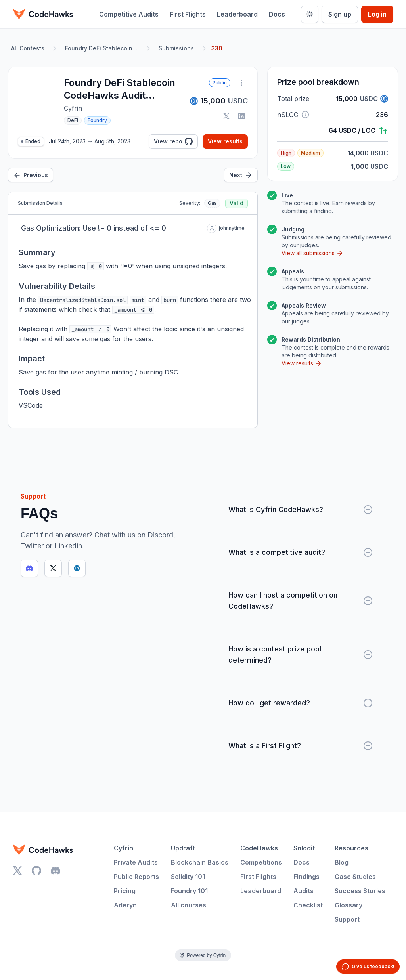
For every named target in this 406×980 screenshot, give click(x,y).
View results (225, 141)
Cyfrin (124, 848)
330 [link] (217, 48)
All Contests (28, 48)
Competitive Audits (129, 14)
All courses (189, 905)
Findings (306, 877)
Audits (304, 891)
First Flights (188, 14)
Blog (342, 862)
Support (347, 919)
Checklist (308, 905)
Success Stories (360, 891)
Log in (377, 14)
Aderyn (125, 905)
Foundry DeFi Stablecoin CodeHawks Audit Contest (103, 48)
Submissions (176, 48)
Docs (277, 14)
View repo (173, 141)
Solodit (304, 848)
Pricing (125, 891)
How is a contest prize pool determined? (301, 654)
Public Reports (136, 877)
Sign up (340, 14)
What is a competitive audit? (301, 552)
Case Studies (355, 877)
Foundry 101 (189, 891)
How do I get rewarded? (301, 703)
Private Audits (136, 862)
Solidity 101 (188, 877)
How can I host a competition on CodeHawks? (301, 601)
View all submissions (312, 253)
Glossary (349, 905)
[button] (305, 115)
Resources (351, 848)
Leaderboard (237, 14)
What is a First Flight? (301, 746)
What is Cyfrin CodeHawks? (301, 510)
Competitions (261, 862)
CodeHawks (259, 848)
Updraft (183, 848)
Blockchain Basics (200, 862)
